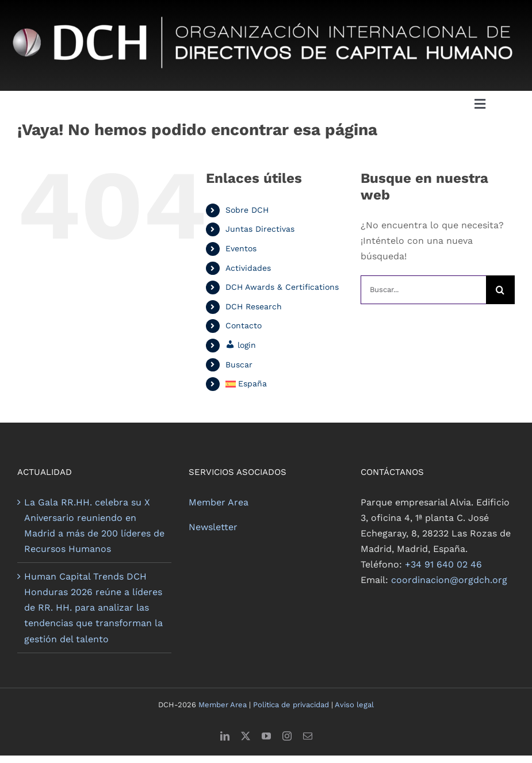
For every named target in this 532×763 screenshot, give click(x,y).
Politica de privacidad (291, 705)
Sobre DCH (247, 210)
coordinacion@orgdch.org (449, 580)
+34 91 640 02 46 (443, 564)
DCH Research (254, 306)
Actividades (248, 268)
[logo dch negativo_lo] (266, 10)
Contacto (244, 325)
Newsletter (213, 527)
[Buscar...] (423, 290)
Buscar (239, 365)
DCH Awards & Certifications (282, 287)
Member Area (219, 502)
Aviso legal (354, 705)
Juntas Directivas (260, 229)
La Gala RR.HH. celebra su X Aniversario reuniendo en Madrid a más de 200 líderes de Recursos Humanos (94, 526)
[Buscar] (500, 290)
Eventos (241, 248)
